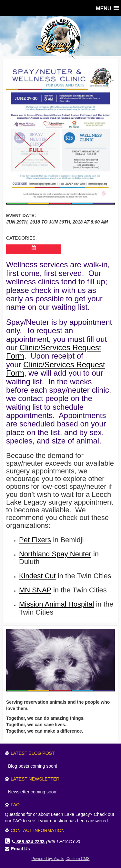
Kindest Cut (37, 576)
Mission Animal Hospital (56, 604)
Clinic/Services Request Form (54, 352)
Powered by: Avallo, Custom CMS (61, 859)
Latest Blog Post (33, 753)
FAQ (15, 805)
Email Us (20, 849)
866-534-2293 (28, 842)
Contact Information (38, 830)
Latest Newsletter (35, 779)
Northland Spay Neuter (55, 554)
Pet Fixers (35, 540)
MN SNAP (35, 590)
